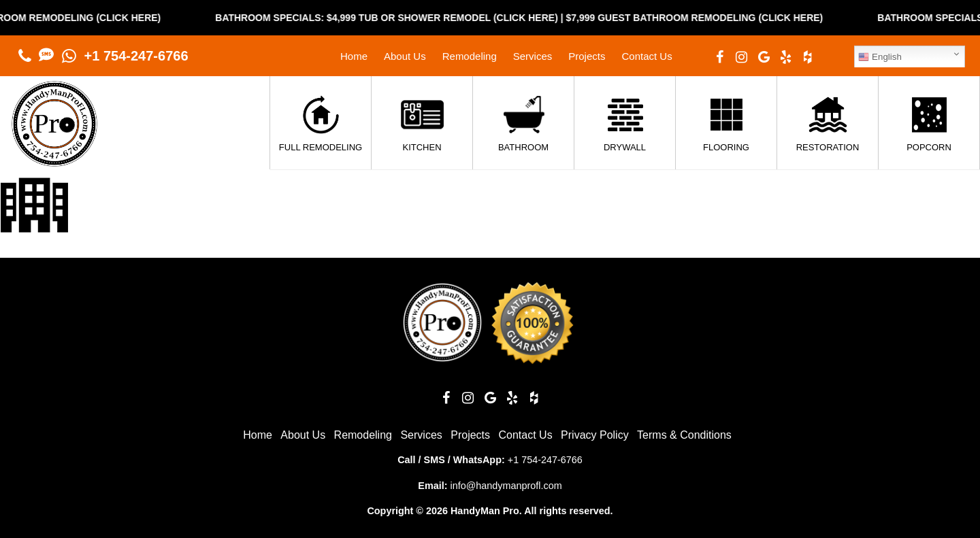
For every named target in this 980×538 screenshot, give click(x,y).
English (880, 57)
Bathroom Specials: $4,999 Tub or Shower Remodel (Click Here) (401, 18)
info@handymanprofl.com (506, 486)
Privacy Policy (595, 435)
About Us (405, 56)
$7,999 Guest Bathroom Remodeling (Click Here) (709, 18)
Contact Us (647, 56)
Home (354, 56)
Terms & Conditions (684, 435)
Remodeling (470, 56)
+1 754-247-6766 (136, 56)
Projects (587, 56)
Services (533, 56)
